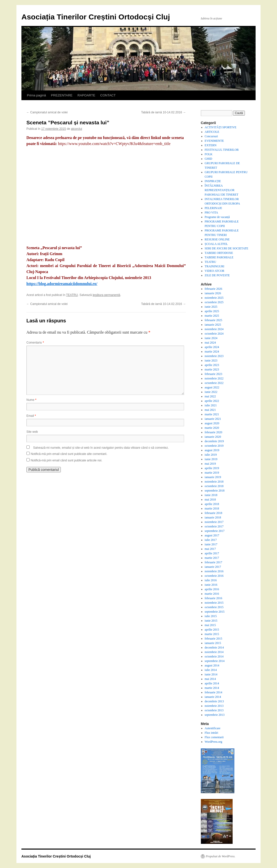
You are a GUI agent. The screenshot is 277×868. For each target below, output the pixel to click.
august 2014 (212, 665)
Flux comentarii (214, 737)
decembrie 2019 (214, 441)
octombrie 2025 (214, 302)
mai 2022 (210, 396)
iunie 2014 (211, 674)
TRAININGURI (215, 266)
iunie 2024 (211, 338)
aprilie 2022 (212, 401)
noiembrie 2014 (214, 652)
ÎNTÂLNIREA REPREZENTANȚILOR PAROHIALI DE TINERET (222, 190)
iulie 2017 (211, 540)
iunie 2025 (211, 307)
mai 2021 (210, 410)
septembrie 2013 (215, 715)
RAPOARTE (86, 95)
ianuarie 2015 (213, 643)
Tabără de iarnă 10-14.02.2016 (164, 112)
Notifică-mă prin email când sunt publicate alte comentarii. (69, 454)
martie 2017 (212, 558)
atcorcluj (77, 129)
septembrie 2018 (215, 491)
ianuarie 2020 (213, 437)
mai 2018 (210, 500)
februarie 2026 (213, 289)
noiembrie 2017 (214, 522)
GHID (208, 159)
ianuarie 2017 (213, 567)
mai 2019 (210, 464)
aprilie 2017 (212, 553)
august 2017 (212, 535)
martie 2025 (212, 316)
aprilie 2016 (212, 589)
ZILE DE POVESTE (217, 275)
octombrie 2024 (214, 334)
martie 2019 (212, 473)
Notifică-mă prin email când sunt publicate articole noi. (66, 460)
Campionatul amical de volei (47, 112)
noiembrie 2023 (214, 356)
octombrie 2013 (214, 710)
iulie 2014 (211, 670)
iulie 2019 (211, 455)
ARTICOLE (212, 132)
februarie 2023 (213, 374)
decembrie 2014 (214, 648)
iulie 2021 (211, 405)
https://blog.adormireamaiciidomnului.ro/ (62, 284)
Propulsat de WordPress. (221, 856)
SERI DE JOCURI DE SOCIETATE (227, 248)
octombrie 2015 (214, 607)
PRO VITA (211, 213)
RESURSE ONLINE (217, 239)
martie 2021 (212, 414)
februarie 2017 (213, 562)
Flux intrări (211, 733)
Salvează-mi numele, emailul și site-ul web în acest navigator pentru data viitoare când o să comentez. (101, 448)
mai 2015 (210, 625)
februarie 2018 (213, 513)
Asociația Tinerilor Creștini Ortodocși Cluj (96, 17)
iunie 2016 (211, 585)
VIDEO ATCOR (215, 271)
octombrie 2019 (214, 446)
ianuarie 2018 (213, 517)
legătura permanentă (106, 295)
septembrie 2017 (215, 531)
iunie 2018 (211, 495)
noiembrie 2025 (214, 298)
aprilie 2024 (212, 347)
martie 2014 (212, 688)
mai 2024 (210, 343)
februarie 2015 (213, 639)
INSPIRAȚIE (213, 181)
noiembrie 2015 (214, 603)
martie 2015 (212, 634)
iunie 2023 (211, 361)
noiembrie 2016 (214, 571)
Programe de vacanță (217, 217)
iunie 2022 (211, 392)
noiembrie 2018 (214, 482)
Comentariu (35, 343)
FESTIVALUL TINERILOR (222, 150)
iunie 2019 (211, 459)
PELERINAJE (213, 208)
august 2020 (212, 423)
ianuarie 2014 (213, 697)
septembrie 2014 (215, 661)
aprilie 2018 (212, 504)
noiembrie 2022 (214, 378)
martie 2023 (212, 369)
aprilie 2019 (212, 468)
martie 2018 (212, 508)
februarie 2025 (213, 320)
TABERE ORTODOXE (219, 253)
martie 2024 (212, 352)
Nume (31, 400)
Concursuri (211, 136)
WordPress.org (213, 742)
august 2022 (212, 387)
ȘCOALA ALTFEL (216, 244)
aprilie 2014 (212, 683)
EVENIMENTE (214, 141)
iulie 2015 (211, 616)
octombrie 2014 (214, 656)
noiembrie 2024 (214, 329)
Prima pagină (36, 95)
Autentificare (213, 728)
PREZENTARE (62, 95)
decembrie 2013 (214, 701)
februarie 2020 (213, 432)
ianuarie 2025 (213, 325)
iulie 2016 (211, 580)
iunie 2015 (211, 621)
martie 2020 (212, 428)
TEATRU (72, 295)
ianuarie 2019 (213, 477)
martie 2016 (212, 594)
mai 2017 (210, 549)
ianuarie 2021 (213, 419)
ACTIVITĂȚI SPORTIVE (221, 127)
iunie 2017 (211, 544)
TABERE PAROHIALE (219, 257)
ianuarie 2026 (213, 293)
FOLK (209, 154)
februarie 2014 (213, 692)
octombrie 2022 (214, 383)
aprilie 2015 (212, 630)
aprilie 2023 (212, 365)
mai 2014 (210, 679)
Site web (32, 432)
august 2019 (212, 450)
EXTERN (211, 145)
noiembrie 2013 (214, 706)
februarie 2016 (213, 598)
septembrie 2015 (215, 612)
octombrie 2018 (214, 486)
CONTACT (108, 95)
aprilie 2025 (212, 311)
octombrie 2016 (214, 576)
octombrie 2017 (214, 526)
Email (31, 416)
